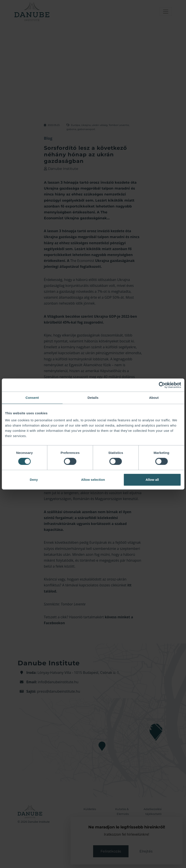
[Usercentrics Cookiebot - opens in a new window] (162, 385)
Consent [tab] (32, 398)
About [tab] (154, 398)
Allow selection (93, 480)
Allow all (152, 480)
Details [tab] (93, 398)
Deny (34, 480)
